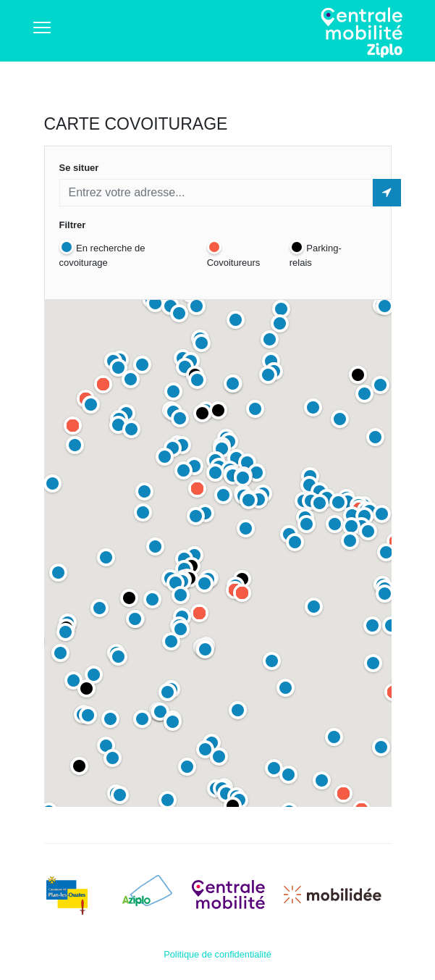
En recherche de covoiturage (102, 254)
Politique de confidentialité (217, 954)
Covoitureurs (234, 254)
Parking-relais (316, 254)
